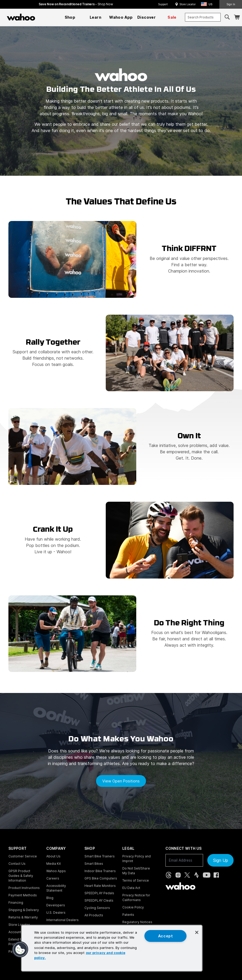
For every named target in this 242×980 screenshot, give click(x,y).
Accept (166, 936)
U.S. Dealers (56, 913)
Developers (56, 905)
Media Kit (54, 864)
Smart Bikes (94, 864)
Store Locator (188, 4)
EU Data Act (131, 888)
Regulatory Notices (137, 922)
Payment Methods (23, 895)
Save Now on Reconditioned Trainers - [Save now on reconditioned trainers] (76, 4)
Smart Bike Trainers (100, 856)
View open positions (121, 781)
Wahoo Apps (56, 871)
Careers (53, 878)
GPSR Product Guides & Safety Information (21, 876)
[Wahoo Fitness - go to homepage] (180, 886)
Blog (50, 898)
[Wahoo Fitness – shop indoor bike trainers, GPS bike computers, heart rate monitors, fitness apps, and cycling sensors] (21, 17)
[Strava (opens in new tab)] (196, 875)
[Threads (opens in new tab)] (169, 875)
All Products (94, 915)
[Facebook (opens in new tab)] (216, 875)
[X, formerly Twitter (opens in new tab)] (187, 875)
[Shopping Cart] (237, 17)
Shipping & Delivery (24, 910)
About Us (53, 856)
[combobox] (203, 17)
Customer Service (23, 856)
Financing (16, 903)
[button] (208, 4)
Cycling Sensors (97, 908)
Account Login (19, 932)
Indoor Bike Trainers (100, 871)
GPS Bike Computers (101, 878)
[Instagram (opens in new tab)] (178, 875)
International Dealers (62, 920)
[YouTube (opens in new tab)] (207, 875)
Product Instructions (24, 888)
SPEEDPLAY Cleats (99, 900)
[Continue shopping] (44, 17)
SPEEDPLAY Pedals (99, 893)
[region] (112, 948)
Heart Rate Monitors (100, 886)
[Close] (197, 932)
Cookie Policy (133, 907)
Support (163, 4)
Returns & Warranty (23, 917)
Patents (128, 915)
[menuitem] (70, 17)
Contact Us (17, 864)
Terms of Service (136, 880)
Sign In (231, 4)
